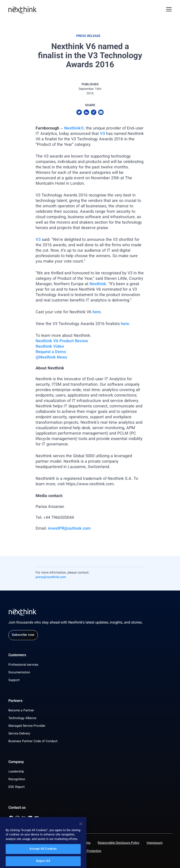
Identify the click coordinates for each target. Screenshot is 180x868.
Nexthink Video (50, 347)
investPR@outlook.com (69, 529)
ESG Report (17, 787)
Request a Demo (51, 352)
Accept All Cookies (43, 858)
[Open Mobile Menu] (169, 10)
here (97, 312)
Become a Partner (21, 711)
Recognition (17, 780)
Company (16, 762)
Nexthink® (74, 129)
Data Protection (90, 851)
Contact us (17, 808)
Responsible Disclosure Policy (119, 843)
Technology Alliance (22, 718)
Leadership (16, 772)
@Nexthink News (51, 358)
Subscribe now (23, 635)
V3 (102, 134)
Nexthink (98, 284)
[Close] (81, 833)
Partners (15, 701)
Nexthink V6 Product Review (62, 341)
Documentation (19, 673)
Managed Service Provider (27, 726)
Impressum (155, 843)
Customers (17, 655)
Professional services (23, 665)
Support (14, 680)
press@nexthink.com (51, 577)
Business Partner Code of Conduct (33, 741)
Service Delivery (19, 734)
